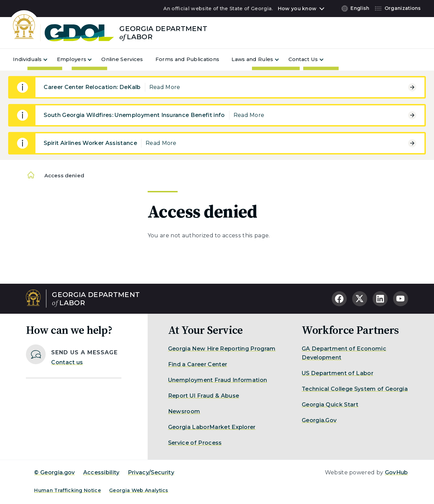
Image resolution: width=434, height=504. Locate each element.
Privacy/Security (151, 472)
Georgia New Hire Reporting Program (222, 349)
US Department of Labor (338, 373)
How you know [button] (297, 9)
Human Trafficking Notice (68, 490)
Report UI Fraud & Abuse (204, 396)
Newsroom (184, 411)
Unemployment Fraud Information (218, 380)
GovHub (396, 472)
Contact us (67, 362)
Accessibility (101, 472)
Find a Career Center (198, 364)
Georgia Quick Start (330, 405)
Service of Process (195, 443)
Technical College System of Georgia (355, 389)
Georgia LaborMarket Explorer (212, 427)
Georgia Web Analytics (139, 490)
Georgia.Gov (319, 420)
